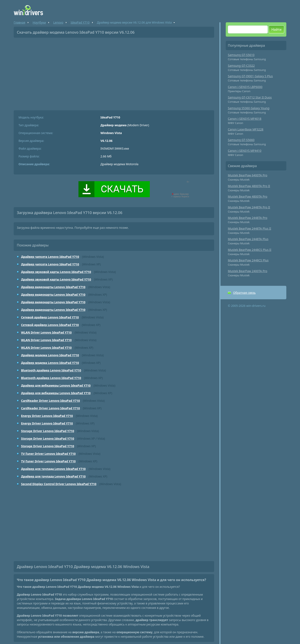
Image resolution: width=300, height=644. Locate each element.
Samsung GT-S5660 (241, 140)
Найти (276, 29)
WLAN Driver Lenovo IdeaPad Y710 (46, 332)
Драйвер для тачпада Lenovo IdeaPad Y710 (53, 469)
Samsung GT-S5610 (241, 55)
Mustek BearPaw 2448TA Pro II (249, 207)
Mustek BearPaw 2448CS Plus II (250, 250)
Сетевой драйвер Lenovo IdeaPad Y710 (50, 317)
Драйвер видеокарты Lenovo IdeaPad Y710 (53, 287)
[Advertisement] (114, 72)
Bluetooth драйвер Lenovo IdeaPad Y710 (51, 370)
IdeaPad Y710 (80, 22)
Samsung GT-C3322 (241, 66)
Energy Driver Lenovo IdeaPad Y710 (47, 416)
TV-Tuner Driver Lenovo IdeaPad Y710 (48, 454)
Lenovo (58, 22)
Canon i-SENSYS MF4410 (245, 151)
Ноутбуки (39, 22)
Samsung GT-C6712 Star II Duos (250, 97)
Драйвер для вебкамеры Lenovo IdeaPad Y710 (56, 385)
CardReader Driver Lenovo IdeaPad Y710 (50, 401)
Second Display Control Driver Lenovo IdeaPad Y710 (59, 484)
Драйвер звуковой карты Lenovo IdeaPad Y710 (56, 272)
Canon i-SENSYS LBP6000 (245, 87)
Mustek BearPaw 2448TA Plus (248, 239)
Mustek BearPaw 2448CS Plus (248, 260)
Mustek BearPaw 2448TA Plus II (250, 228)
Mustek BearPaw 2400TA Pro (248, 271)
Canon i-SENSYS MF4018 (245, 119)
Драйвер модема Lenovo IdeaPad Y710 (50, 355)
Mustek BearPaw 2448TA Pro (248, 218)
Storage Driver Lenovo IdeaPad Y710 (48, 431)
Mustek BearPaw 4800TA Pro (248, 196)
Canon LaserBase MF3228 (246, 129)
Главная (19, 22)
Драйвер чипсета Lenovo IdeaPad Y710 (50, 257)
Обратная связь (244, 293)
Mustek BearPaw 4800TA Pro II (249, 186)
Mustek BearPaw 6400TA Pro (248, 175)
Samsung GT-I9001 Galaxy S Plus (250, 76)
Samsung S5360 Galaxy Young (249, 108)
